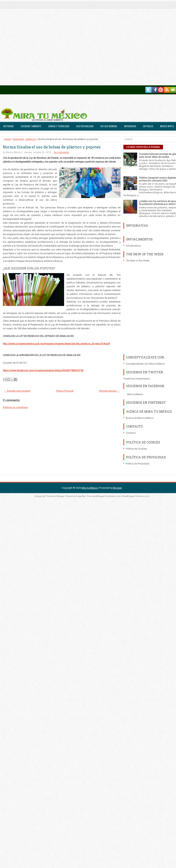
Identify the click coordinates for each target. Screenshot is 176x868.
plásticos (31, 139)
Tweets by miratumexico (137, 379)
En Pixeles (148, 126)
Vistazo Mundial (109, 126)
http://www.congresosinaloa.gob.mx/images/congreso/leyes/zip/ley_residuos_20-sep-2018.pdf (56, 344)
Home (7, 139)
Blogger (117, 488)
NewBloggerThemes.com (136, 496)
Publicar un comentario (15, 407)
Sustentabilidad (85, 126)
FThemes (50, 496)
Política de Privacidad (137, 464)
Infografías (130, 126)
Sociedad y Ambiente (31, 126)
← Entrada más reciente (17, 391)
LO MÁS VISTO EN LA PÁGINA (143, 147)
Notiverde (9, 126)
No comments (62, 152)
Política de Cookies (136, 449)
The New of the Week (137, 261)
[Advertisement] (43, 43)
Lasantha (81, 496)
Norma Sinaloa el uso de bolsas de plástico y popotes (52, 147)
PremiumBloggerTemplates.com (104, 496)
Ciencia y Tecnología (59, 126)
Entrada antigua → (109, 391)
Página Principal (65, 391)
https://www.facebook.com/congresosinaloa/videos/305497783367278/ (43, 370)
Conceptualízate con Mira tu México (145, 364)
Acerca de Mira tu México (140, 418)
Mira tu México (135, 394)
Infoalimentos (133, 246)
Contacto (131, 433)
